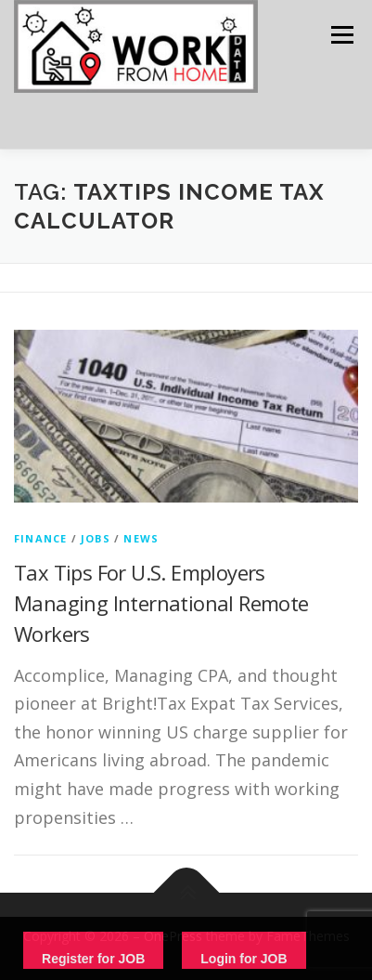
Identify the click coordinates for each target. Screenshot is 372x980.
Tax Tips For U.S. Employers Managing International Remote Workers (161, 603)
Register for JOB (93, 959)
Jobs (96, 538)
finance (40, 538)
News (141, 538)
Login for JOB (244, 959)
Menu (341, 35)
